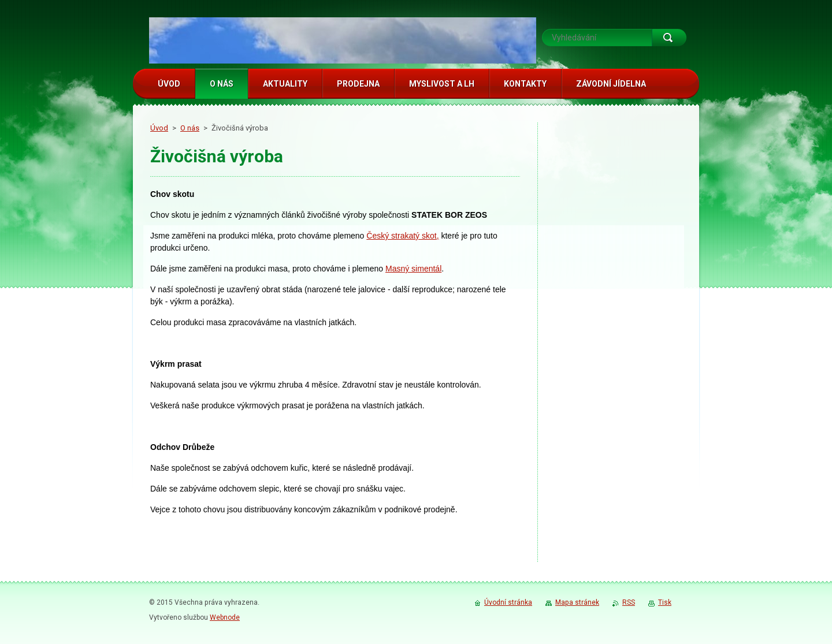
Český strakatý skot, (402, 236)
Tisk (665, 602)
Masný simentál (413, 269)
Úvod (159, 128)
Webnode (225, 617)
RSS (629, 602)
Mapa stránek (577, 602)
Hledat (669, 38)
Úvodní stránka (508, 602)
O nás (190, 128)
